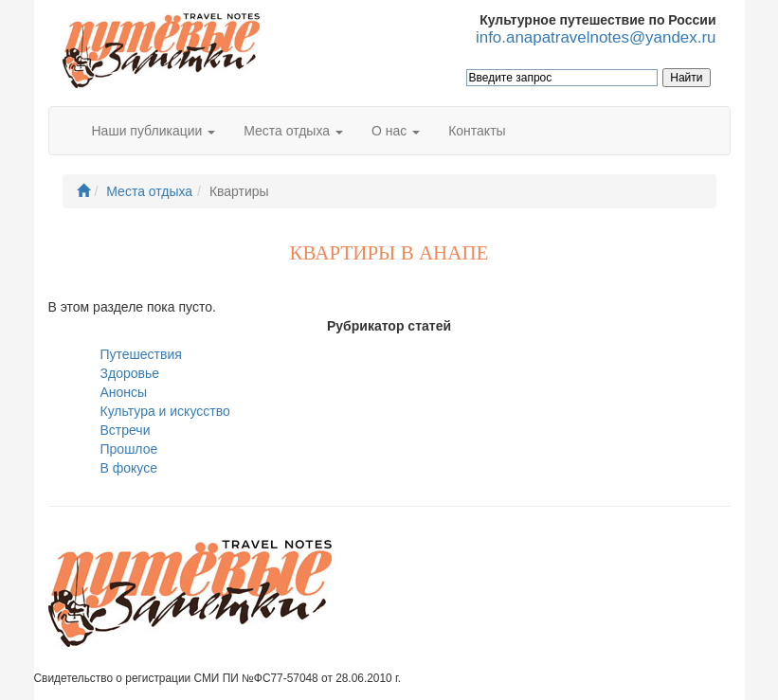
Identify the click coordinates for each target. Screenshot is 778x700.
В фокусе (129, 468)
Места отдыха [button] (293, 131)
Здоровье (130, 373)
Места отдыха (149, 191)
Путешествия (141, 354)
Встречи (126, 430)
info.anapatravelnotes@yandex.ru (596, 37)
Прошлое (129, 449)
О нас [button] (396, 131)
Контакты (477, 131)
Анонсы (124, 392)
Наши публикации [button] (154, 131)
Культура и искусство (165, 411)
